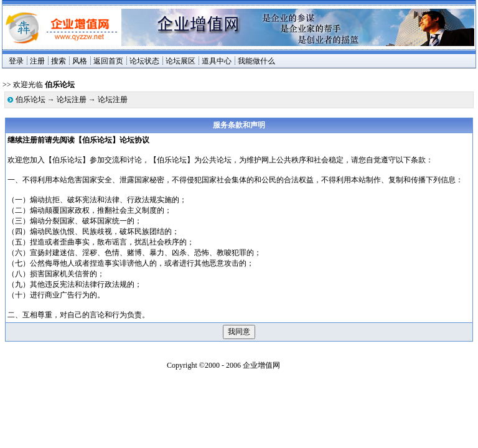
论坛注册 (72, 100)
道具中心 (217, 61)
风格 (80, 61)
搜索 (59, 61)
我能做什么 (256, 61)
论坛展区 (180, 61)
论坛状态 (144, 61)
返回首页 (108, 61)
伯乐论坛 (30, 100)
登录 (16, 61)
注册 (37, 61)
